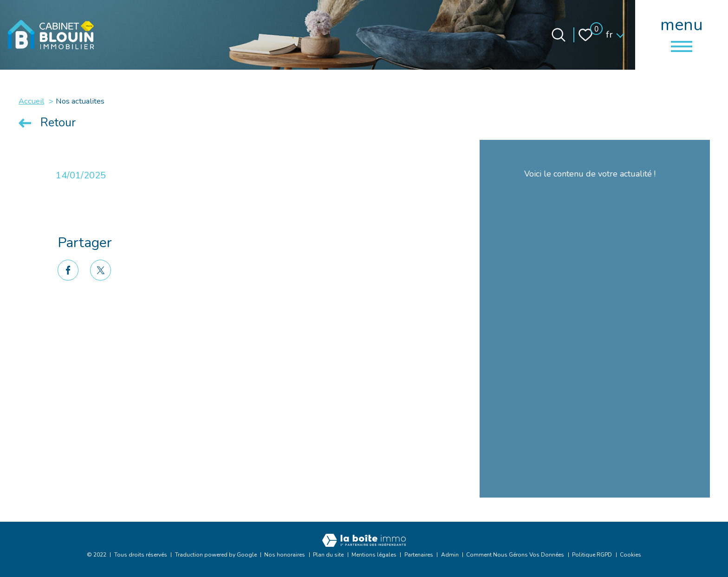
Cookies (630, 555)
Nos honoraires (285, 555)
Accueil (31, 101)
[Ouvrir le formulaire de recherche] (559, 35)
